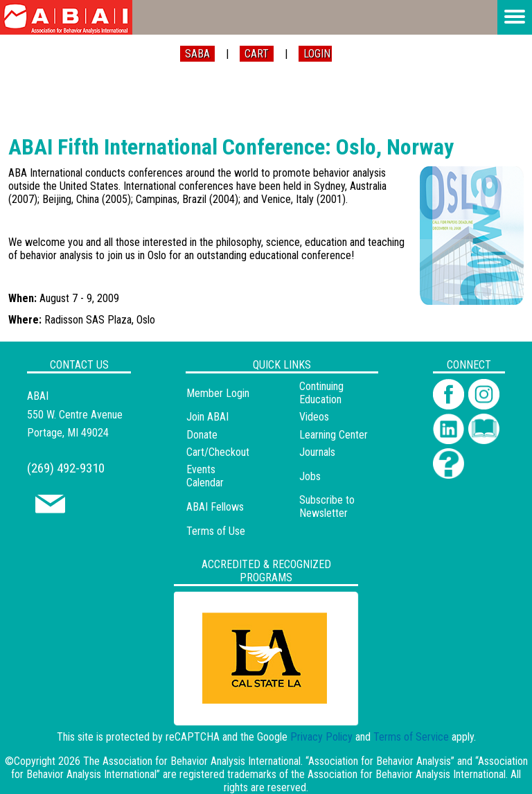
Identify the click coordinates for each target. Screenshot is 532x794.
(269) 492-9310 (66, 468)
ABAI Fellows (215, 507)
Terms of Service (411, 737)
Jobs (310, 476)
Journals (317, 452)
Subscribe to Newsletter (327, 506)
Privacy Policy (321, 737)
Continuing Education (321, 393)
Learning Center (334, 435)
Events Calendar (205, 476)
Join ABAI (207, 417)
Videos (314, 417)
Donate (202, 435)
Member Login (218, 393)
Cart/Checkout (218, 452)
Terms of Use (216, 531)
